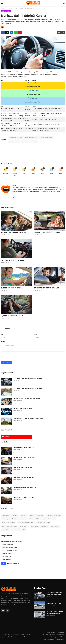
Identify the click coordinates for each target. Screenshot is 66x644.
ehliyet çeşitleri (35, 526)
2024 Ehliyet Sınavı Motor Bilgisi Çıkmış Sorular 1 (28, 389)
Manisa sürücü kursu (14, 141)
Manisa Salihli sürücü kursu (32, 138)
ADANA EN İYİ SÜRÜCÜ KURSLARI (13, 260)
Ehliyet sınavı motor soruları (19, 519)
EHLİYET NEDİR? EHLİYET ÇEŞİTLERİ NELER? (27, 399)
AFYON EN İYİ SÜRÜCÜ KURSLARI (24, 478)
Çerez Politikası (59, 637)
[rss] (8, 611)
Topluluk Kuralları (48, 637)
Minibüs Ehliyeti (7, 556)
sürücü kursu (34, 141)
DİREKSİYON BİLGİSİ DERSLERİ (23, 409)
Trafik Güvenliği (55, 526)
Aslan (15, 381)
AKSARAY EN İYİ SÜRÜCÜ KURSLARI (13, 233)
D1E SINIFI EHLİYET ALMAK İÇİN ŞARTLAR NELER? (55, 603)
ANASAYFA (4, 8)
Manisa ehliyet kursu (47, 138)
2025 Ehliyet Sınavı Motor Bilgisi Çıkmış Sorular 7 (28, 379)
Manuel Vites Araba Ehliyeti (10, 548)
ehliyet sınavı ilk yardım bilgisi (9, 526)
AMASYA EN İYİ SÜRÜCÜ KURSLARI (24, 458)
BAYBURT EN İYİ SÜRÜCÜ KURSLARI (46, 288)
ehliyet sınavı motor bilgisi (43, 523)
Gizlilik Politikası (51, 633)
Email (36, 335)
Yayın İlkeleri (60, 635)
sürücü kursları (40, 515)
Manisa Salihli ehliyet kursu (16, 138)
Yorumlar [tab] (7, 329)
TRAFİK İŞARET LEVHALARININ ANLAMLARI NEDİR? (29, 419)
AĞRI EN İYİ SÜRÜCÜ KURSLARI (23, 468)
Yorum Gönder (7, 363)
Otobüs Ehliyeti (7, 559)
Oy (4, 564)
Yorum (3, 342)
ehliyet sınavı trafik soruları (48, 519)
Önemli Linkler (60, 639)
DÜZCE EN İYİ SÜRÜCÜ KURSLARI (12, 288)
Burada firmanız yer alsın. (33, 87)
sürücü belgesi (6, 519)
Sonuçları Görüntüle (13, 564)
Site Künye (61, 633)
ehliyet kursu (25, 141)
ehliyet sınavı (24, 515)
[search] (64, 3)
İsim (2, 335)
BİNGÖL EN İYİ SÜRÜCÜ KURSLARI (24, 498)
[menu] (2, 3)
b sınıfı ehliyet (6, 530)
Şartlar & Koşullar (49, 639)
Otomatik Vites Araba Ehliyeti (11, 551)
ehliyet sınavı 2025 (34, 519)
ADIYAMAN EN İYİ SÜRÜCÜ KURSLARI (25, 488)
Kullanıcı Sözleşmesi (49, 635)
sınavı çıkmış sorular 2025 (19, 530)
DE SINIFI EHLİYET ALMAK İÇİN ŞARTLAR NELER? (55, 613)
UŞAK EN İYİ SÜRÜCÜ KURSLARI (12, 316)
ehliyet (14, 185)
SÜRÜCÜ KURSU (13, 8)
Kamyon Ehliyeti (7, 553)
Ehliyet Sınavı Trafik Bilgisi (9, 523)
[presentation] (14, 356)
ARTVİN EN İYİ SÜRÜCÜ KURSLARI (24, 448)
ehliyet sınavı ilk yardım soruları (26, 523)
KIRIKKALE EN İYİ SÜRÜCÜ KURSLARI (47, 233)
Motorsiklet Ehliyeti (8, 545)
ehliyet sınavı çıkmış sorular (54, 515)
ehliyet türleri (45, 526)
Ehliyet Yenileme (24, 526)
